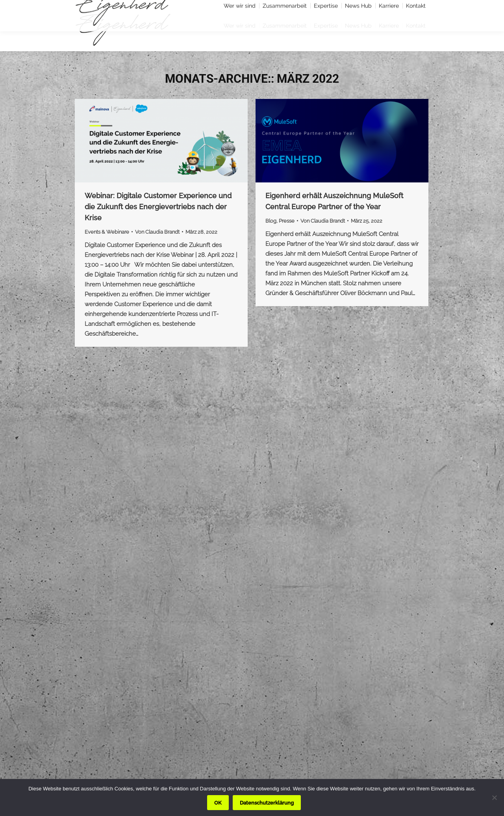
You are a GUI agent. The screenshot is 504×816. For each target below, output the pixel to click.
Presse (287, 221)
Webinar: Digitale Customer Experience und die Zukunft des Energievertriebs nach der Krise (158, 207)
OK (218, 803)
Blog (271, 221)
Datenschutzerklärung (267, 803)
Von (157, 232)
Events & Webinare (107, 232)
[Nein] (494, 797)
